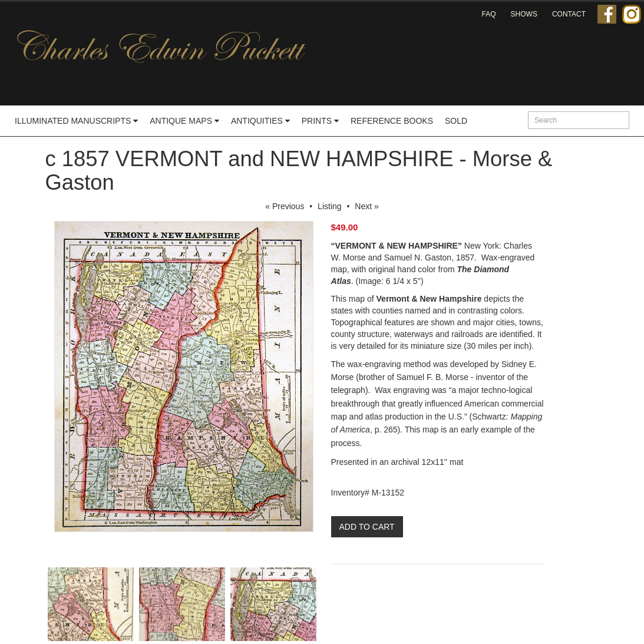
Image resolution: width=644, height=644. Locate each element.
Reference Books (392, 121)
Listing (329, 206)
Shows (524, 14)
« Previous (285, 206)
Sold (456, 121)
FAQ (489, 14)
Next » (366, 206)
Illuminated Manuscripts (76, 121)
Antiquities (260, 121)
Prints (320, 121)
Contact (569, 14)
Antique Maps (184, 121)
